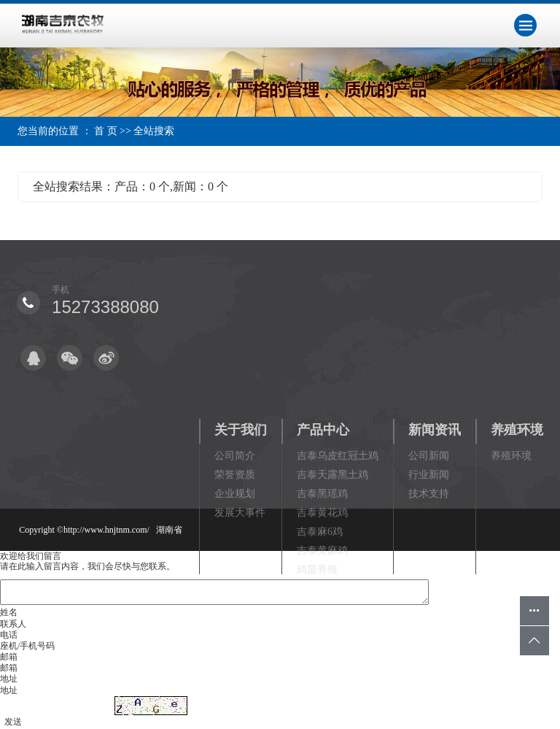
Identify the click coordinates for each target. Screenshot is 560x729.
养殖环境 (517, 430)
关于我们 (241, 430)
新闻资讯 (435, 430)
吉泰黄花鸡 (322, 513)
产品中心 (323, 430)
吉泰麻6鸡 (320, 532)
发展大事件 (240, 513)
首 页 (106, 131)
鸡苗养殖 (317, 570)
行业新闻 (429, 475)
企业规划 (235, 494)
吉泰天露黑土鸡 (332, 475)
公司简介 (235, 456)
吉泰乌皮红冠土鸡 (338, 456)
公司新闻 (429, 456)
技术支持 (429, 494)
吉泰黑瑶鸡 (322, 494)
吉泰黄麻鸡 (322, 551)
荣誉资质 (235, 475)
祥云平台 (143, 657)
